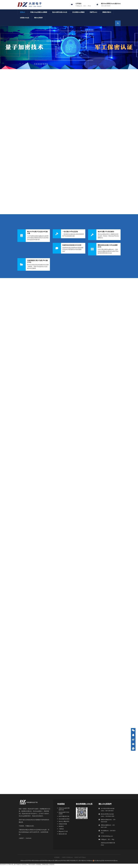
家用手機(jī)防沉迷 (64, 816)
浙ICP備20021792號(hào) (86, 861)
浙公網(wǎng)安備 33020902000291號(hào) (105, 861)
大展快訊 (61, 829)
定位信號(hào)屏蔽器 (78, 12)
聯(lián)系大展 (63, 834)
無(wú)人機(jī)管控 (64, 821)
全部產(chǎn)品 (25, 18)
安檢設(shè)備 (63, 824)
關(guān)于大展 (63, 831)
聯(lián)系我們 (38, 18)
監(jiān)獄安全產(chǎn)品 (60, 12)
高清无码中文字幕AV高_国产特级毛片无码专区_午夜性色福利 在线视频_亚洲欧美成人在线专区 (27, 864)
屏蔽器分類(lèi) (107, 12)
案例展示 (61, 826)
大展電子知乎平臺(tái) (80, 857)
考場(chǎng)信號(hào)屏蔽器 (39, 12)
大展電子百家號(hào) (67, 857)
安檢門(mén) (93, 12)
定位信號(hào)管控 (64, 819)
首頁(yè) (23, 12)
